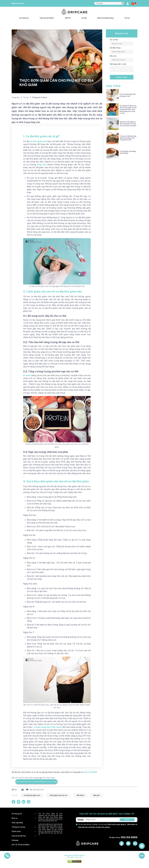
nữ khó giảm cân (38, 141)
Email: (81, 820)
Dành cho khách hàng (105, 18)
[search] (122, 3)
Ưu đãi (84, 18)
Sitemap (15, 840)
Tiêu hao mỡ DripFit (47, 18)
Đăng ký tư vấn (18, 3)
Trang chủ (16, 97)
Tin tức (127, 18)
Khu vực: (113, 56)
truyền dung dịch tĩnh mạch (48, 727)
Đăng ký (127, 820)
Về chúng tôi (24, 18)
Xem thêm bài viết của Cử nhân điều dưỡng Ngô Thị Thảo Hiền (36, 782)
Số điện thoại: (115, 48)
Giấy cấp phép (17, 823)
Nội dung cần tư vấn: (118, 64)
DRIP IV (68, 18)
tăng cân (42, 165)
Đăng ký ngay (122, 77)
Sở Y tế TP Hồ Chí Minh (21, 845)
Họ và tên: (114, 40)
